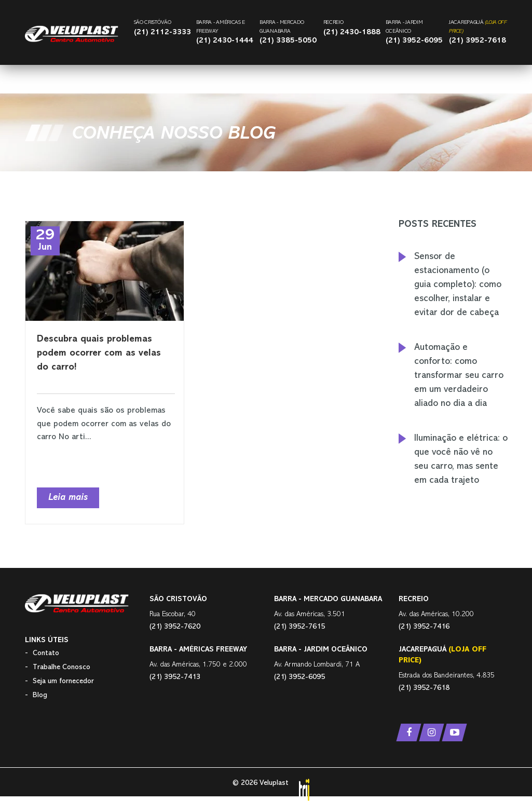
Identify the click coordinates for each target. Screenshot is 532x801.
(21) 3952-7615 (299, 627)
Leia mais (68, 498)
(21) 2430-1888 (352, 32)
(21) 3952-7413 (175, 677)
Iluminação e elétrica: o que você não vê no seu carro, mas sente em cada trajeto (461, 460)
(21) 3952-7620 (175, 627)
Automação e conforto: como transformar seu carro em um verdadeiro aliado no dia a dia (459, 376)
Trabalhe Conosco (62, 667)
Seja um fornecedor (63, 681)
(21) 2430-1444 (225, 41)
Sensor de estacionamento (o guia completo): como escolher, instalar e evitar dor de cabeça (458, 285)
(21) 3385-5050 (288, 41)
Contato (46, 653)
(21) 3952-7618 (478, 41)
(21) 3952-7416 (424, 627)
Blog (40, 695)
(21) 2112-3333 (162, 32)
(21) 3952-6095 (414, 41)
